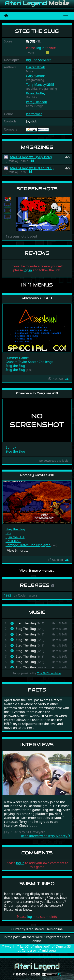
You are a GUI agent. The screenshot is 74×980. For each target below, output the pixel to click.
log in (40, 48)
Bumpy (11, 447)
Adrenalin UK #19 (37, 298)
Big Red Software (39, 60)
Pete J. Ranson (37, 102)
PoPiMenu (13, 541)
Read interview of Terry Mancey (45, 836)
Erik (8, 533)
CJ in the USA (15, 537)
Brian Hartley (36, 93)
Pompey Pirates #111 (37, 475)
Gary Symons (36, 76)
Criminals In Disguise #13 (37, 393)
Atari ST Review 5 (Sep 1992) (31, 157)
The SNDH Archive (49, 673)
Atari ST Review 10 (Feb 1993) (32, 168)
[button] (20, 214)
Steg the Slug (15, 366)
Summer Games (17, 358)
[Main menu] (66, 16)
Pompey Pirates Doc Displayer (28, 545)
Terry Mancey (36, 85)
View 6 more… (17, 551)
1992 (8, 595)
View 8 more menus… (37, 571)
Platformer (34, 114)
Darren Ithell (35, 67)
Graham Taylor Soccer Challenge (30, 362)
